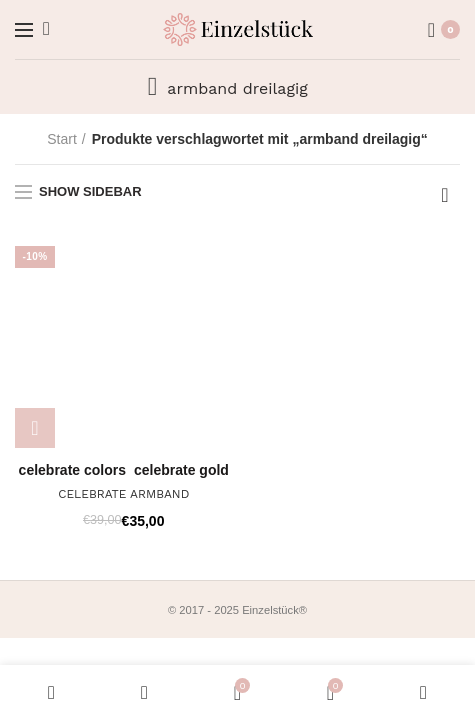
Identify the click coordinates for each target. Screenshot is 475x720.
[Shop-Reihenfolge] (445, 195)
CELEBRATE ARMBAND (123, 494)
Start (62, 139)
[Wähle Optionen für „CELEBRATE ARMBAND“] (35, 428)
